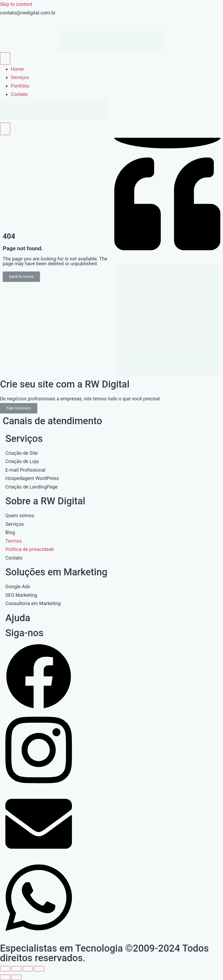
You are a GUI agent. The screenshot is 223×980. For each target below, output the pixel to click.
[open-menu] (5, 59)
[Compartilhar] (28, 969)
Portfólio (20, 86)
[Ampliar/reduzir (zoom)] (5, 969)
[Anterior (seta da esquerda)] (5, 977)
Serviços (20, 77)
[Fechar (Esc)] (39, 969)
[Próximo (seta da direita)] (16, 977)
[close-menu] (5, 129)
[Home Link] (54, 118)
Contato (19, 94)
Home (17, 69)
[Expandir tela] (16, 969)
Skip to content (16, 4)
